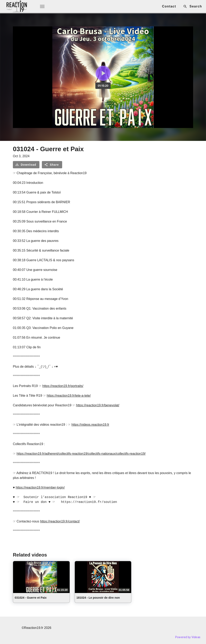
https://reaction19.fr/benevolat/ (98, 405)
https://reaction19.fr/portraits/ (63, 386)
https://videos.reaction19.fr (90, 425)
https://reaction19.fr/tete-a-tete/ (69, 396)
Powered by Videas (188, 637)
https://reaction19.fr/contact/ (60, 521)
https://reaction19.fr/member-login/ (40, 487)
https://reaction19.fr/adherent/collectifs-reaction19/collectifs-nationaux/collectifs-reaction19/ (81, 454)
